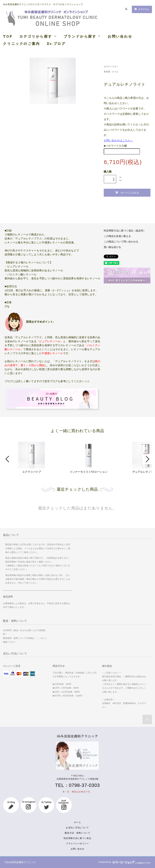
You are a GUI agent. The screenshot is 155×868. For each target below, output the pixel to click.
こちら (38, 638)
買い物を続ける (112, 247)
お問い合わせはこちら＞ (118, 140)
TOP (8, 36)
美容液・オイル (111, 72)
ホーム (77, 822)
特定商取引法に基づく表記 (77, 838)
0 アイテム (141, 9)
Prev (8, 459)
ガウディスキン (111, 67)
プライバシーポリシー (77, 843)
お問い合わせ (120, 36)
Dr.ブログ (56, 44)
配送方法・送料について (77, 833)
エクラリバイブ (32, 472)
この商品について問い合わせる (121, 242)
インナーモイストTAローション (89, 472)
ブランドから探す (82, 36)
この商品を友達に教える (117, 236)
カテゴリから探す (38, 36)
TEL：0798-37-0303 (77, 785)
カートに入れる (127, 193)
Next (147, 459)
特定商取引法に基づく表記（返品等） (125, 231)
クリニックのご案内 (21, 44)
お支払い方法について (77, 828)
